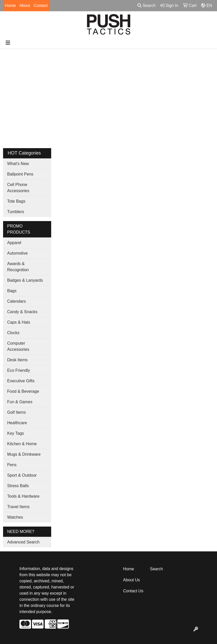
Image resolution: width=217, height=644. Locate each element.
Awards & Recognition (18, 267)
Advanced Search (23, 542)
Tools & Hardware (23, 496)
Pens (12, 465)
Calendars (17, 301)
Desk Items (17, 360)
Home (10, 6)
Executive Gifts (21, 381)
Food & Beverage (23, 391)
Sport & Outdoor (22, 475)
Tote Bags (16, 201)
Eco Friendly (19, 370)
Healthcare (17, 423)
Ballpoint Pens (20, 174)
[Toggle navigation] (8, 43)
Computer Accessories (18, 346)
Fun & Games (20, 402)
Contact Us (133, 591)
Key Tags (16, 433)
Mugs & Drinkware (24, 454)
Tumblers (16, 212)
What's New (18, 164)
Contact (41, 6)
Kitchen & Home (22, 444)
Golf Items (17, 412)
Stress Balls (18, 486)
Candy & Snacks (22, 312)
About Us (132, 580)
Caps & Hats (19, 322)
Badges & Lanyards (25, 280)
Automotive (17, 253)
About (25, 6)
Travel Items (18, 507)
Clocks (13, 333)
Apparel (14, 243)
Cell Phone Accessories (18, 188)
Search (147, 6)
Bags (12, 291)
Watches (15, 517)
